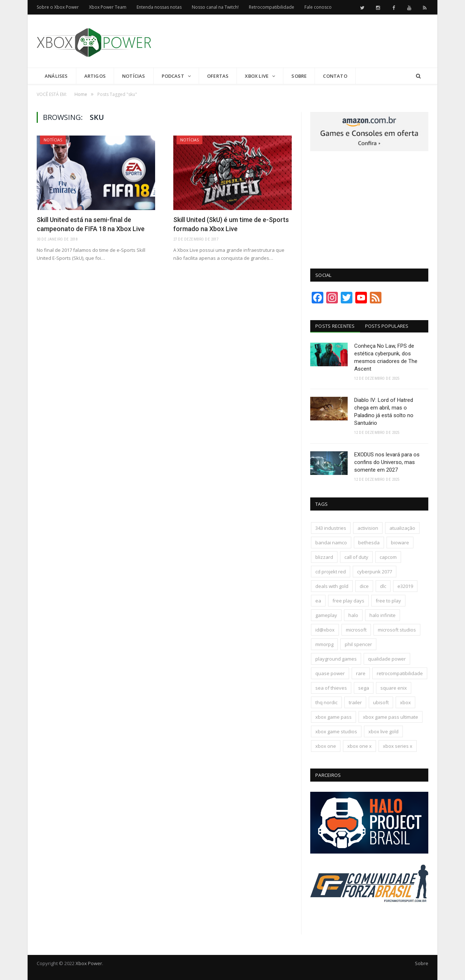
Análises (56, 76)
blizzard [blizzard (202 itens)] (324, 557)
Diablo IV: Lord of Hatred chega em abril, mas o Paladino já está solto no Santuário (384, 412)
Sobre (299, 76)
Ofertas (218, 76)
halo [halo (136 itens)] (353, 615)
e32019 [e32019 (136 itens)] (405, 586)
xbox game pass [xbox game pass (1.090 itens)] (333, 717)
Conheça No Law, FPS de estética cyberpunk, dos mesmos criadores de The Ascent (386, 357)
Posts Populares (387, 326)
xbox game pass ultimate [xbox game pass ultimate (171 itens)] (391, 717)
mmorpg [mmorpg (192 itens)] (324, 644)
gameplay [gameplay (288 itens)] (326, 615)
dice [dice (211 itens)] (364, 586)
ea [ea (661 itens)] (318, 601)
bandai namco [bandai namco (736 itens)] (331, 543)
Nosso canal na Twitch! (215, 7)
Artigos (95, 76)
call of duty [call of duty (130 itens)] (356, 557)
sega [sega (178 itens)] (364, 688)
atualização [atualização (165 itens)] (402, 528)
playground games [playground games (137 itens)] (336, 659)
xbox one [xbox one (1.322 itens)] (326, 746)
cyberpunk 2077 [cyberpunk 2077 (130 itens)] (375, 572)
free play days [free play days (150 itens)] (348, 601)
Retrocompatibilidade (272, 7)
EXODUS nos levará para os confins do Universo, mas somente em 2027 (387, 462)
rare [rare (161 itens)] (361, 673)
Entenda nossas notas (159, 7)
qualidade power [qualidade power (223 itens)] (387, 659)
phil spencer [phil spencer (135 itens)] (358, 644)
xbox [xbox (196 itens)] (405, 702)
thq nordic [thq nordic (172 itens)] (326, 702)
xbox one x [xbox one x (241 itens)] (359, 746)
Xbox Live (257, 76)
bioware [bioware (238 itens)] (400, 543)
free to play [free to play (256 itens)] (388, 601)
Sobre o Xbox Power (58, 7)
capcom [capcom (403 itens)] (388, 557)
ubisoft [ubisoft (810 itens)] (381, 702)
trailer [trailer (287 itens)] (355, 702)
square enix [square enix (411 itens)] (394, 688)
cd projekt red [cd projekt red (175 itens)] (331, 572)
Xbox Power (89, 963)
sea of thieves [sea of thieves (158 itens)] (331, 688)
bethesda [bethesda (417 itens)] (369, 543)
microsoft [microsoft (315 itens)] (356, 630)
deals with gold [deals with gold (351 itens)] (332, 586)
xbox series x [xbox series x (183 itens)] (398, 746)
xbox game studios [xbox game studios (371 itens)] (336, 731)
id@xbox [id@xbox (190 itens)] (325, 630)
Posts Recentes (335, 326)
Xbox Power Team (108, 7)
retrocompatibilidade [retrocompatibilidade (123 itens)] (400, 673)
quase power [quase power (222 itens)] (330, 673)
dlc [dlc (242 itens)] (383, 586)
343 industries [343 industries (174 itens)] (331, 528)
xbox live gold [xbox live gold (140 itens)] (383, 731)
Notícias (134, 76)
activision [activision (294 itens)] (368, 528)
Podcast (173, 76)
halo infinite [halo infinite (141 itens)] (383, 615)
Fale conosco (318, 7)
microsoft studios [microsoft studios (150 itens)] (397, 630)
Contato (335, 76)
